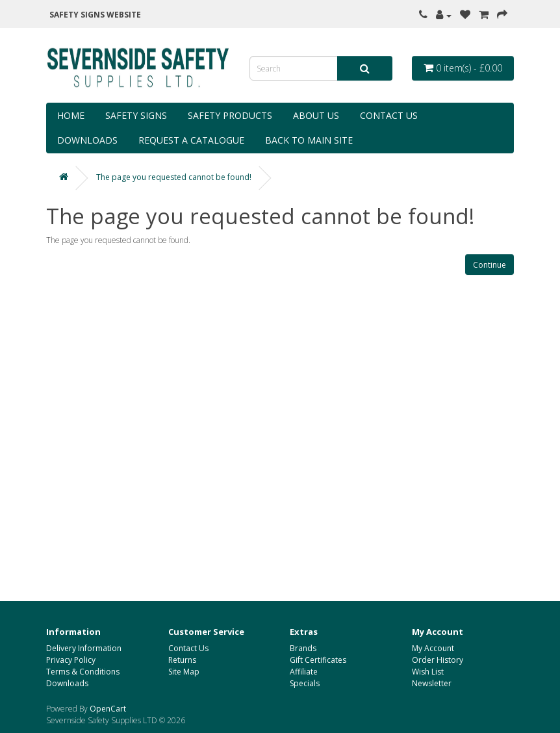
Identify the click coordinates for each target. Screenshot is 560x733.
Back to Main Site (309, 140)
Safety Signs (136, 115)
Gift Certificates (318, 660)
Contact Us (389, 115)
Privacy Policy (71, 660)
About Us (316, 115)
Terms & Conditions (83, 672)
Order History (438, 660)
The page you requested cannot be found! (174, 177)
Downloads (87, 140)
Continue (490, 265)
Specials (305, 683)
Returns (182, 660)
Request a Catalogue (191, 140)
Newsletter (432, 683)
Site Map (184, 672)
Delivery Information (84, 648)
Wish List (428, 672)
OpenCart (108, 709)
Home (71, 115)
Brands (303, 648)
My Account (433, 648)
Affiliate (304, 672)
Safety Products (230, 115)
